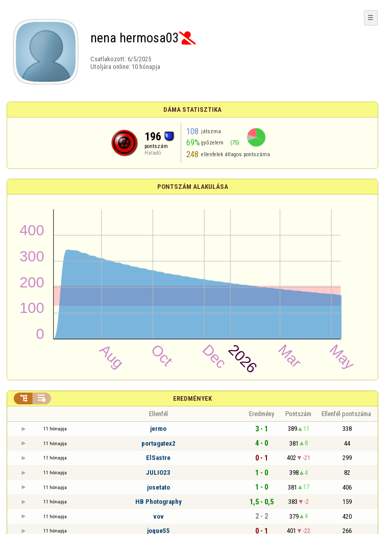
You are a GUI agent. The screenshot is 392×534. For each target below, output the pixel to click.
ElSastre (158, 458)
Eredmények (192, 398)
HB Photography (158, 502)
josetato (158, 487)
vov (158, 516)
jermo (158, 429)
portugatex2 (158, 443)
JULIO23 (158, 472)
